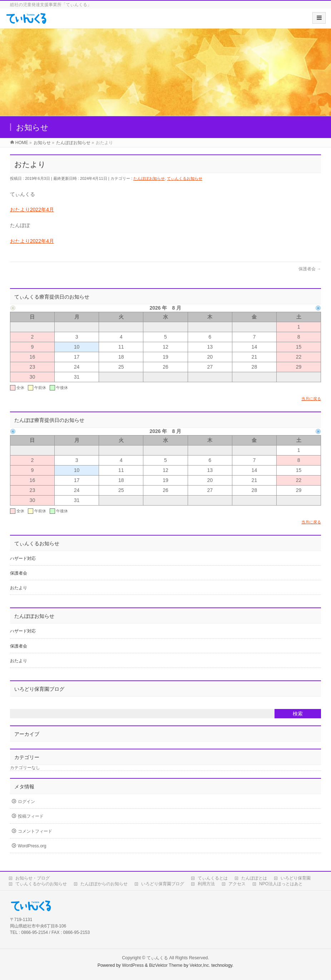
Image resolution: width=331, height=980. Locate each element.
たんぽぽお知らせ (149, 178)
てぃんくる (157, 958)
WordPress (133, 965)
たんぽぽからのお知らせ (104, 884)
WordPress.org (32, 846)
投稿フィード (31, 816)
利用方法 (206, 884)
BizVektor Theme (166, 965)
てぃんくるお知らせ (185, 178)
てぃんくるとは (213, 878)
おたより (19, 588)
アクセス (237, 884)
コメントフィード (35, 831)
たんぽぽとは (254, 878)
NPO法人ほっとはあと (281, 884)
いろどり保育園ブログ (163, 884)
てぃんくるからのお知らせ (41, 884)
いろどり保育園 (296, 878)
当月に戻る (311, 399)
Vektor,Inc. (200, 965)
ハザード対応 (23, 558)
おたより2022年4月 (32, 210)
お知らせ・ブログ (33, 878)
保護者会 (310, 269)
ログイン (26, 802)
